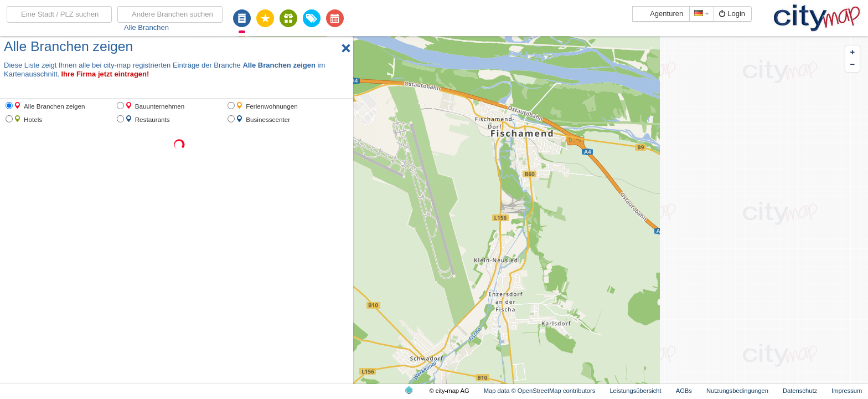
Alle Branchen (146, 27)
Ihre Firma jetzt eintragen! (105, 74)
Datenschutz (800, 391)
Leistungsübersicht (635, 391)
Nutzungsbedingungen (737, 391)
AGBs (684, 391)
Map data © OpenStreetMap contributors (540, 391)
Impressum (847, 391)
